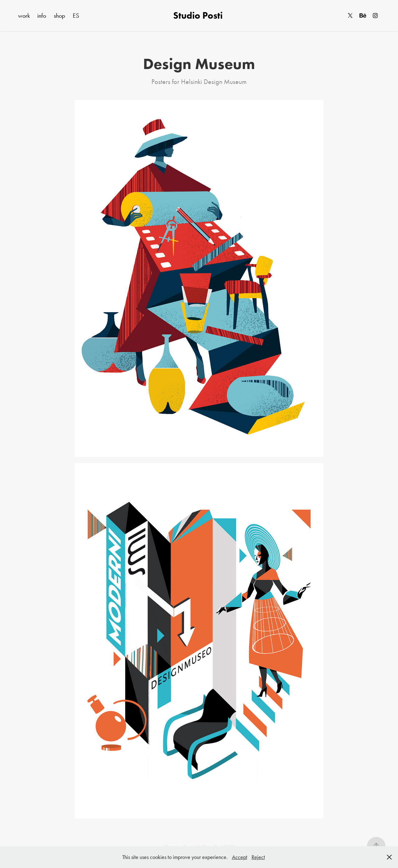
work (24, 16)
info (42, 16)
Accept (240, 857)
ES (76, 16)
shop (60, 16)
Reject (258, 857)
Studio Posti (199, 15)
